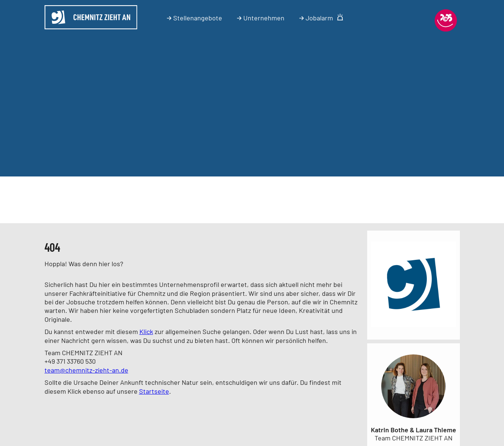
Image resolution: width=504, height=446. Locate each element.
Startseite (154, 391)
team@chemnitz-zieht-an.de (86, 370)
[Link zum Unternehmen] (414, 328)
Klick (146, 331)
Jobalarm (321, 18)
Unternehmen (261, 18)
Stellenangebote (195, 18)
